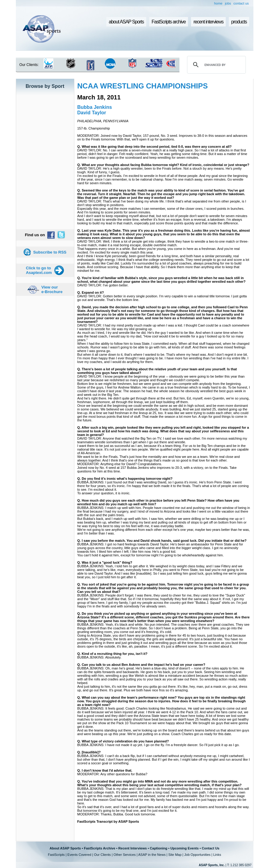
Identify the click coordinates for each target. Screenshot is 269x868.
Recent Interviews (133, 848)
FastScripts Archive (99, 848)
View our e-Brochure (52, 289)
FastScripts (56, 855)
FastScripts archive (169, 22)
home (218, 3)
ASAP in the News (152, 855)
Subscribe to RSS (50, 252)
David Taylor (92, 113)
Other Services (125, 855)
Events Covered (79, 855)
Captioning (159, 848)
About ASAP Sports (65, 848)
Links (217, 855)
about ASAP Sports (126, 22)
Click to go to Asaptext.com (39, 270)
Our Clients (103, 855)
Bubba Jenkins (95, 107)
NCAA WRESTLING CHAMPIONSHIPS (143, 86)
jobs (228, 3)
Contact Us (211, 848)
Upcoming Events (184, 848)
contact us (241, 3)
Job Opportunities (197, 855)
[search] (215, 65)
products (239, 22)
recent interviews (208, 22)
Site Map (175, 855)
